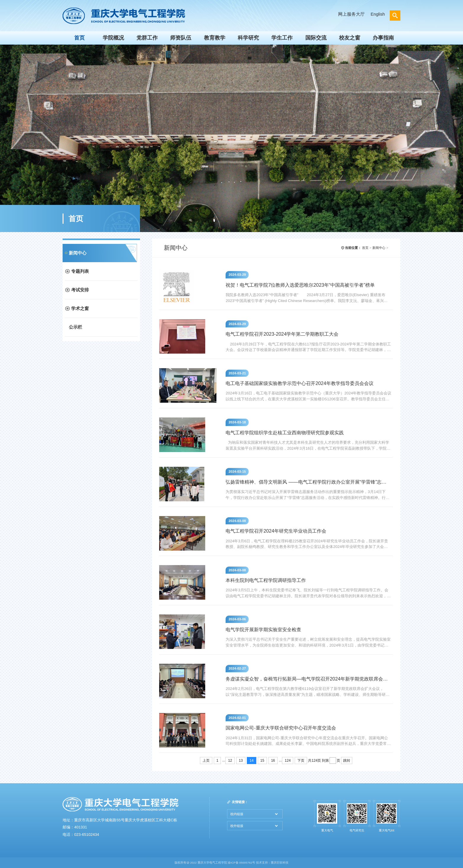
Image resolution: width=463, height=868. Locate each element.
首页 (79, 38)
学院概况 (113, 38)
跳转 (347, 761)
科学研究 (248, 38)
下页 (301, 761)
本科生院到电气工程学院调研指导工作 (266, 580)
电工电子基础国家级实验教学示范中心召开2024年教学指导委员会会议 (299, 383)
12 (230, 761)
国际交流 (316, 38)
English (378, 14)
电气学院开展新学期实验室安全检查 (263, 629)
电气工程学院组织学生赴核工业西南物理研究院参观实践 (285, 433)
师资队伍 (181, 38)
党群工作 (147, 38)
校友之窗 (350, 38)
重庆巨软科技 (280, 863)
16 (273, 761)
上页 (206, 761)
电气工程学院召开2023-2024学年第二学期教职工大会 (282, 334)
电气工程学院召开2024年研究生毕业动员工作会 (276, 531)
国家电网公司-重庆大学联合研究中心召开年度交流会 (281, 728)
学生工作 (282, 38)
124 (288, 761)
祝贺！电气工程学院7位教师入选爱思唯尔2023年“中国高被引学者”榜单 (300, 285)
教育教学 (215, 38)
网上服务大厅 (351, 14)
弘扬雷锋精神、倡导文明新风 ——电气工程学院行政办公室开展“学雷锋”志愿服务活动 (308, 482)
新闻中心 (78, 253)
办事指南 (383, 38)
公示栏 (75, 327)
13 (241, 761)
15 (262, 761)
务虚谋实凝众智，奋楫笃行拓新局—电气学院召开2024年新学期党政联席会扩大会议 (308, 679)
